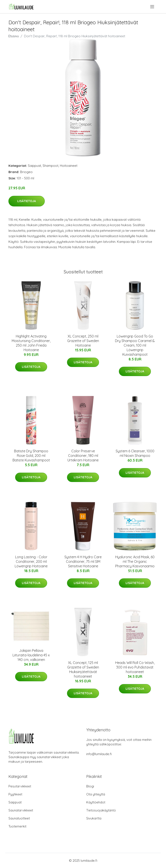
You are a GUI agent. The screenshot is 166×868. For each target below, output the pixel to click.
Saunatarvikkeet (21, 810)
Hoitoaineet (69, 166)
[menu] (152, 7)
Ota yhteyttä (96, 794)
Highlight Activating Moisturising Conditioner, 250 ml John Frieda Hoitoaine (31, 343)
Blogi (90, 786)
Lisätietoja (27, 201)
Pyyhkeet (15, 794)
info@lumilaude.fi (99, 754)
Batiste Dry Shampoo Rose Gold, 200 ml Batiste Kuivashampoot (31, 456)
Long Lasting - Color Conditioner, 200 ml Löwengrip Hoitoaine (31, 561)
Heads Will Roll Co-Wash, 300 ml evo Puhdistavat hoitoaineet (135, 667)
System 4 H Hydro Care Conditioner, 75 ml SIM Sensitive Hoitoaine (83, 561)
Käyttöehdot (96, 802)
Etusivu (14, 36)
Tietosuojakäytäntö (101, 810)
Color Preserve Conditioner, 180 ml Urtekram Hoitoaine (83, 456)
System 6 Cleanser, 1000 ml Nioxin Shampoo (135, 453)
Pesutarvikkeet (20, 786)
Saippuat (34, 166)
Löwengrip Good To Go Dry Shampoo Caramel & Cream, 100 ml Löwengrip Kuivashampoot (135, 345)
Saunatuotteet (19, 818)
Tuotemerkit (17, 826)
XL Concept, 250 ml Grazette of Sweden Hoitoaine (83, 341)
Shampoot (50, 166)
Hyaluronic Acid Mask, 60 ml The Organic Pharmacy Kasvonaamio (135, 561)
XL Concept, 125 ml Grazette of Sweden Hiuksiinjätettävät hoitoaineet (83, 669)
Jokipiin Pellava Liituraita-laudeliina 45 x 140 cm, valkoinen (31, 655)
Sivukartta (94, 818)
